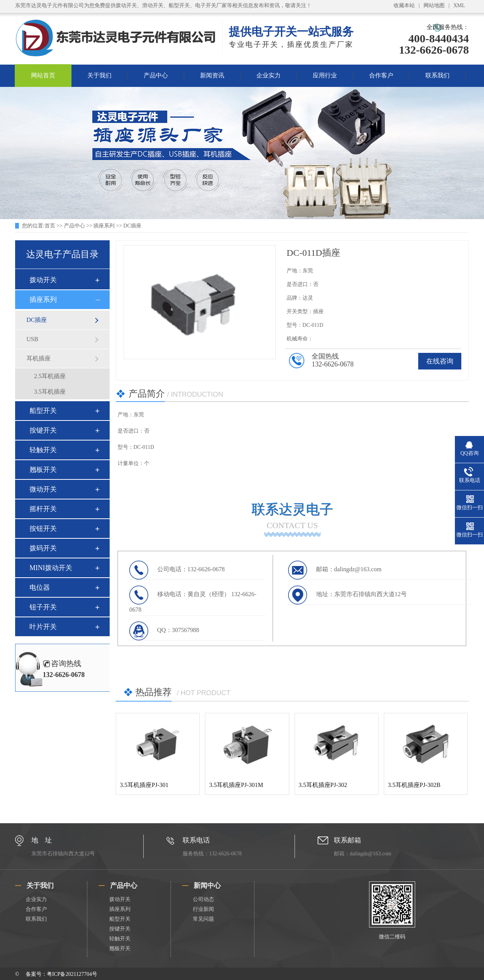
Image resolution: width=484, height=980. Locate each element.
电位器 (40, 587)
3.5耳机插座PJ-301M (236, 785)
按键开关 (43, 430)
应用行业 (325, 75)
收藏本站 (404, 5)
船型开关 (43, 411)
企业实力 (268, 75)
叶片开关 (43, 627)
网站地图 (434, 5)
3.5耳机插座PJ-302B (414, 785)
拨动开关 (43, 280)
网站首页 (43, 75)
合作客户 (381, 75)
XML (459, 5)
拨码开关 (43, 548)
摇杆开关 (43, 509)
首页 (50, 226)
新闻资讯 (212, 75)
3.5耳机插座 (50, 392)
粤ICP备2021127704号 (72, 974)
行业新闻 (203, 909)
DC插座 (132, 226)
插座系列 (104, 226)
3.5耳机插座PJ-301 (144, 785)
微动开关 (43, 489)
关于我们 (99, 75)
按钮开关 (43, 529)
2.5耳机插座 (50, 376)
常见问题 (203, 919)
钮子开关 (43, 607)
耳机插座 (39, 358)
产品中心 (156, 75)
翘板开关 (43, 470)
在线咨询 (440, 361)
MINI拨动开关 (51, 568)
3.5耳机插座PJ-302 (323, 785)
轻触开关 (43, 450)
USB (32, 339)
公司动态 (203, 899)
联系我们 (437, 75)
